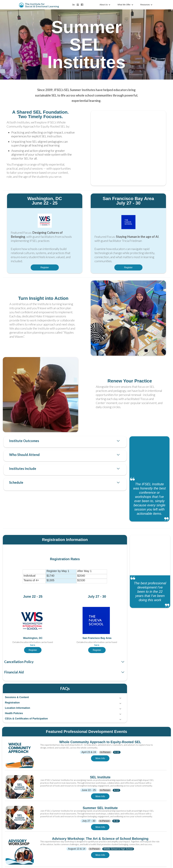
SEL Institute (100, 777)
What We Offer (124, 5)
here (33, 645)
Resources (145, 5)
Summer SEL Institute (100, 808)
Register (45, 267)
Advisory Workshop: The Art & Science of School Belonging (100, 839)
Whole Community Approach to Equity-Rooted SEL (100, 742)
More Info (100, 758)
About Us (104, 5)
